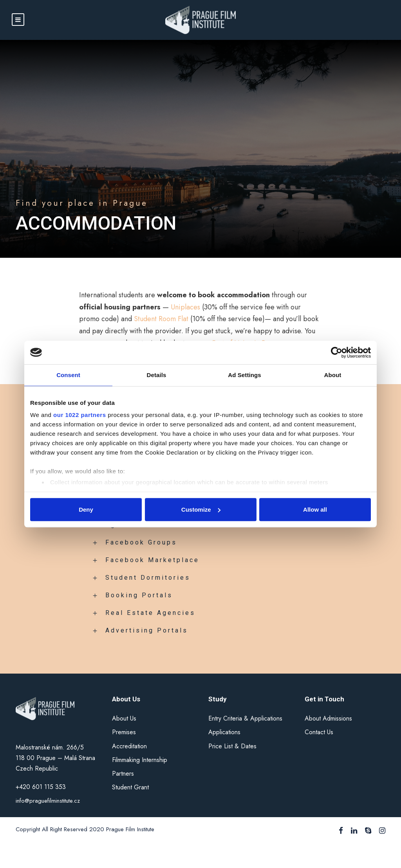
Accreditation (129, 746)
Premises (124, 732)
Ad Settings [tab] (244, 375)
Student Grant (130, 787)
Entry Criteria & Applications (245, 718)
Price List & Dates (232, 746)
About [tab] (333, 375)
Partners (123, 774)
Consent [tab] (68, 375)
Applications (224, 732)
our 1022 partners (79, 415)
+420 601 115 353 (42, 787)
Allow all (315, 509)
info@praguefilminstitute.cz (48, 801)
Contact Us (319, 732)
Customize (201, 509)
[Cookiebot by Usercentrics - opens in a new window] (337, 352)
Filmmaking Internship (140, 760)
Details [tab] (157, 375)
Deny (86, 509)
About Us (124, 718)
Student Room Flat (161, 319)
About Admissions (328, 718)
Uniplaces (185, 307)
